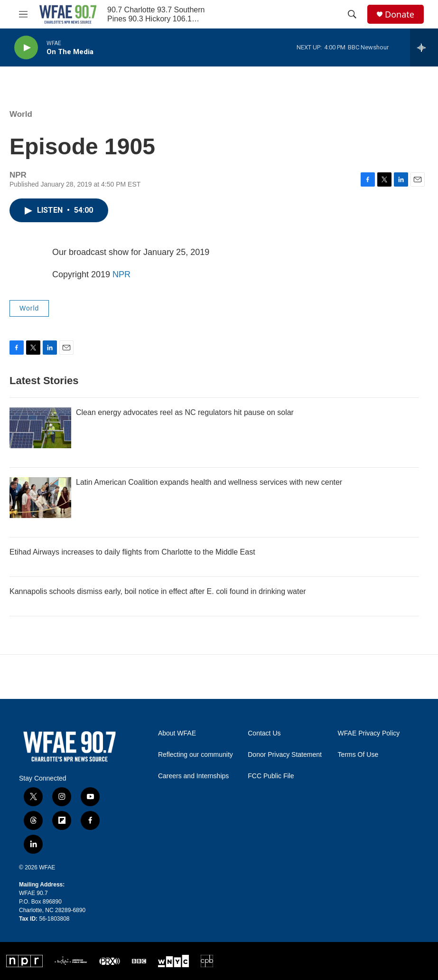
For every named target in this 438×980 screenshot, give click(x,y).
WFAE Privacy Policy (369, 733)
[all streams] (424, 47)
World (21, 114)
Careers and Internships (193, 776)
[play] (26, 48)
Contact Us (264, 733)
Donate (400, 14)
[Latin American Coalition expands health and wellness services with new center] (40, 498)
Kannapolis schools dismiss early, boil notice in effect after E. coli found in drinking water (158, 591)
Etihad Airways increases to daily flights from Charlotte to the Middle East (132, 552)
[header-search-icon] (352, 14)
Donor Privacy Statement (285, 755)
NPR (121, 274)
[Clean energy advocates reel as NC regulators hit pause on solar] (40, 428)
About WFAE (177, 733)
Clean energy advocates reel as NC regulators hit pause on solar (185, 412)
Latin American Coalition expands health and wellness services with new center (209, 482)
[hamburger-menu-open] (23, 14)
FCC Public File (271, 776)
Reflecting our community (196, 755)
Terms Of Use (358, 755)
